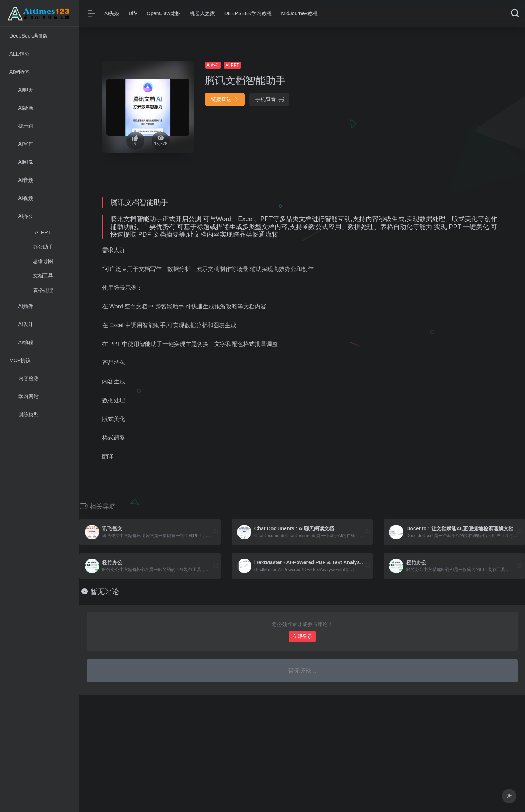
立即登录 (302, 636)
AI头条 (112, 13)
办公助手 (43, 247)
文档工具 (43, 276)
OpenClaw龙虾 (163, 13)
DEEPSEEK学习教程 (248, 13)
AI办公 (213, 65)
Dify (133, 13)
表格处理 (43, 290)
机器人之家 (202, 13)
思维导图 (43, 261)
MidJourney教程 (299, 13)
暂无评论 (105, 592)
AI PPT (43, 232)
